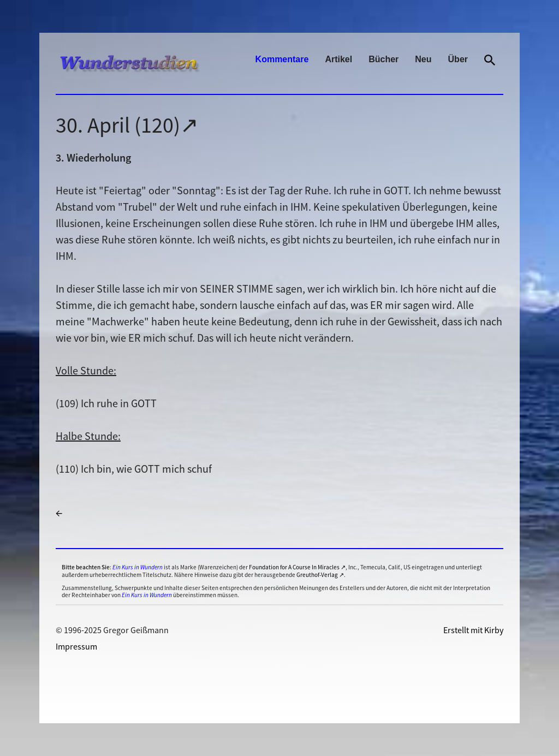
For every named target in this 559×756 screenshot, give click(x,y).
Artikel (338, 59)
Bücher (383, 59)
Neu (423, 59)
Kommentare (282, 59)
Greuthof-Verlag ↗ (320, 575)
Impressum (76, 646)
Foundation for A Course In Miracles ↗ (297, 567)
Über (458, 59)
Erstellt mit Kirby (473, 630)
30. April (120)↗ (127, 125)
